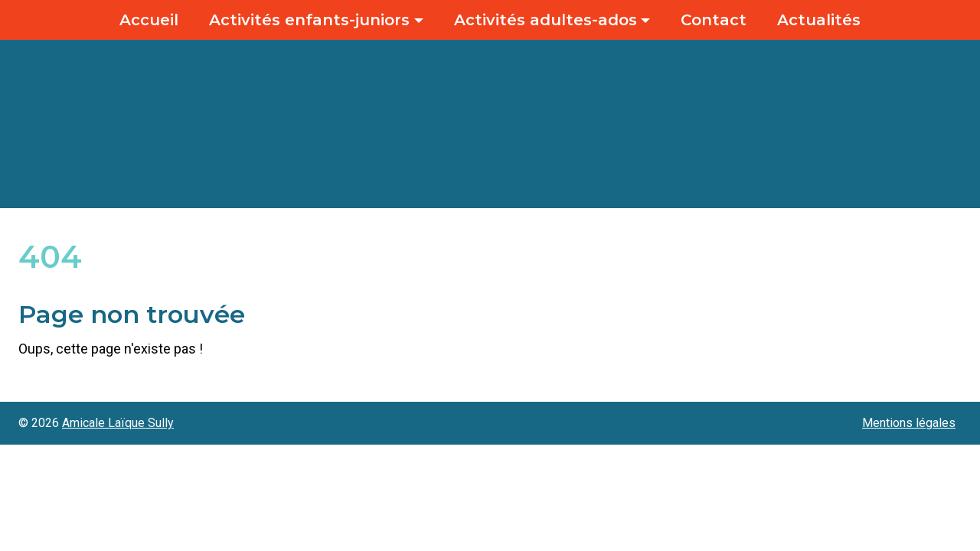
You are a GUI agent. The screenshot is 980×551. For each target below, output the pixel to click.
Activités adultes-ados (546, 20)
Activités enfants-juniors (309, 20)
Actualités (819, 20)
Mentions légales (909, 423)
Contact (714, 20)
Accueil (149, 20)
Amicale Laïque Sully (118, 423)
